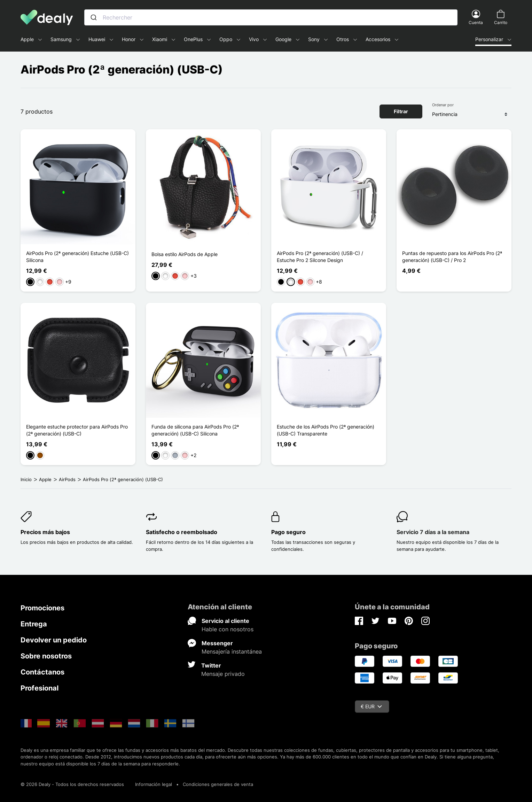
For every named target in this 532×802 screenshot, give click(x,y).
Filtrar (401, 111)
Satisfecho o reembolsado (182, 532)
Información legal (154, 784)
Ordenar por (443, 105)
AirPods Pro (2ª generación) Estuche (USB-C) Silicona (77, 257)
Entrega (34, 624)
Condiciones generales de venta (218, 784)
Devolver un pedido (54, 640)
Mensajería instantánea (232, 651)
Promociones (42, 608)
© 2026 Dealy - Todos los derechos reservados (72, 784)
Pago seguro (288, 532)
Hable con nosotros (228, 629)
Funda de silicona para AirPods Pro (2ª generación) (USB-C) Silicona (195, 430)
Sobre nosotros (46, 656)
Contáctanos (42, 672)
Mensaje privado (223, 674)
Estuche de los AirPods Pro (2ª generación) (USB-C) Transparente (326, 430)
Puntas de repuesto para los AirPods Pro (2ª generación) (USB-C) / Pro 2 (452, 257)
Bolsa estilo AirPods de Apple (185, 254)
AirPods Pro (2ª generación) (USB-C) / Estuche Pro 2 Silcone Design (320, 257)
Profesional (40, 688)
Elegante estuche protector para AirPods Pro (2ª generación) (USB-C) (77, 430)
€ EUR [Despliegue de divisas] (371, 706)
